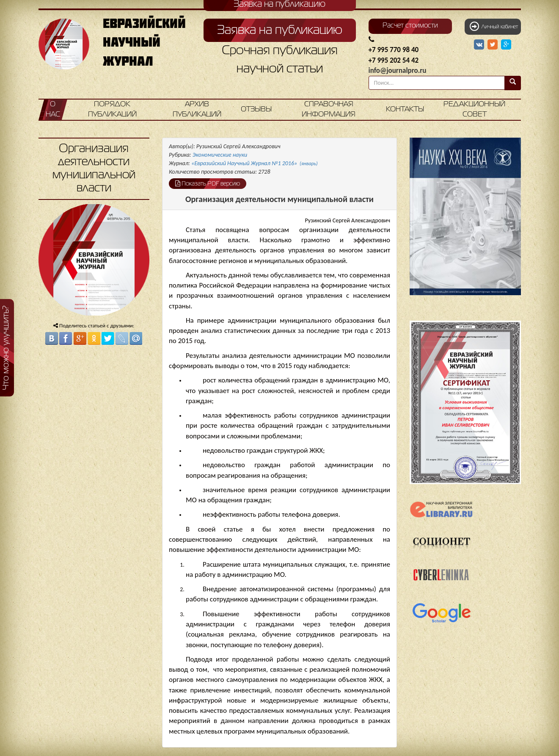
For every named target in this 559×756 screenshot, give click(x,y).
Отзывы (256, 109)
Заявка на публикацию (280, 30)
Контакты (405, 109)
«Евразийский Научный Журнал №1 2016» (255, 163)
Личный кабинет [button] (494, 26)
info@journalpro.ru (398, 71)
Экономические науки (220, 155)
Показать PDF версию (208, 183)
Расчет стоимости (410, 26)
